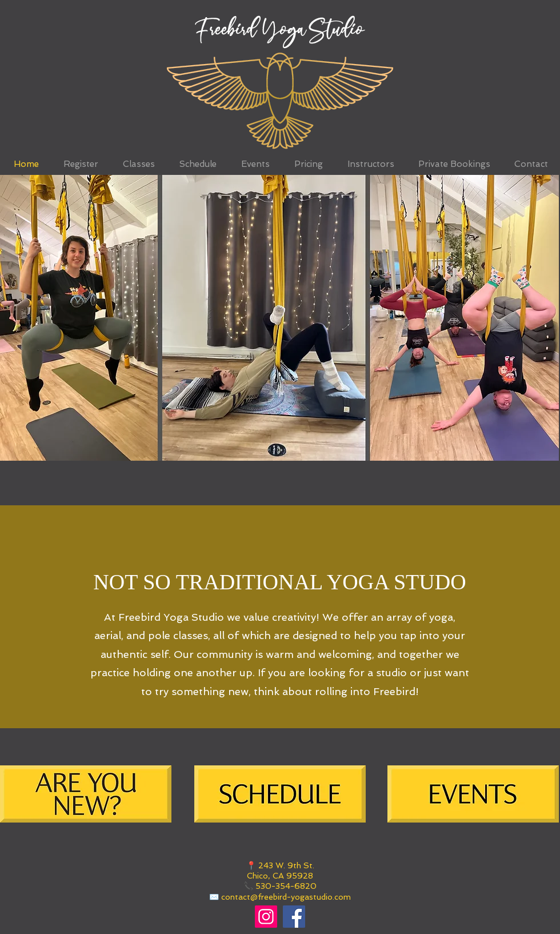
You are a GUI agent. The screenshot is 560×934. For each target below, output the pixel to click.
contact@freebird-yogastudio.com (286, 897)
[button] (279, 318)
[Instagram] (266, 917)
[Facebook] (294, 917)
